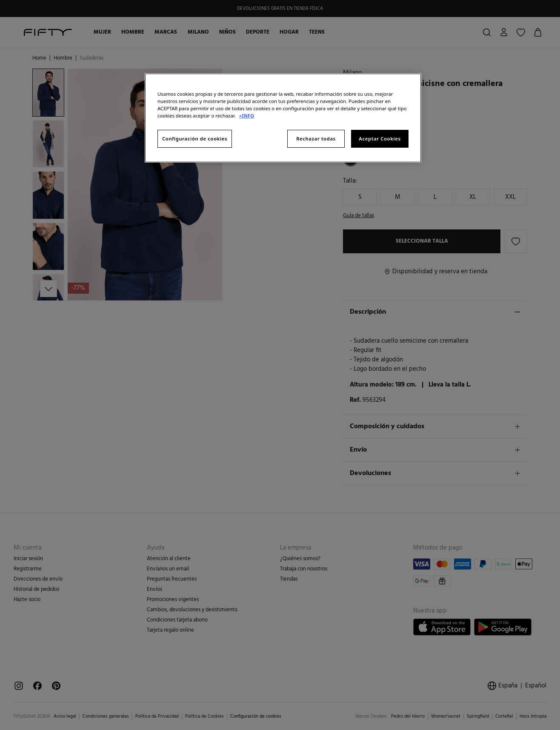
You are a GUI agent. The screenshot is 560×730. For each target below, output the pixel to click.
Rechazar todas (316, 139)
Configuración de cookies (195, 139)
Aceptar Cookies (380, 139)
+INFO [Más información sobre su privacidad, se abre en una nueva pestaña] (247, 116)
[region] (283, 118)
